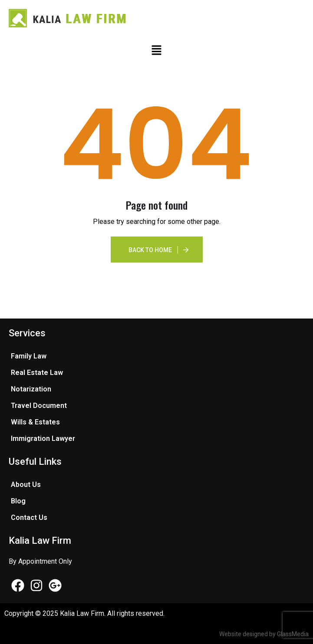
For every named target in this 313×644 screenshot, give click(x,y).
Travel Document (39, 406)
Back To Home (150, 250)
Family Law (29, 356)
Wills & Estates (35, 422)
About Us (26, 485)
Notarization (31, 389)
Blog (18, 501)
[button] (156, 50)
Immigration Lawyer (43, 439)
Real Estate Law (37, 373)
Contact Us (29, 517)
